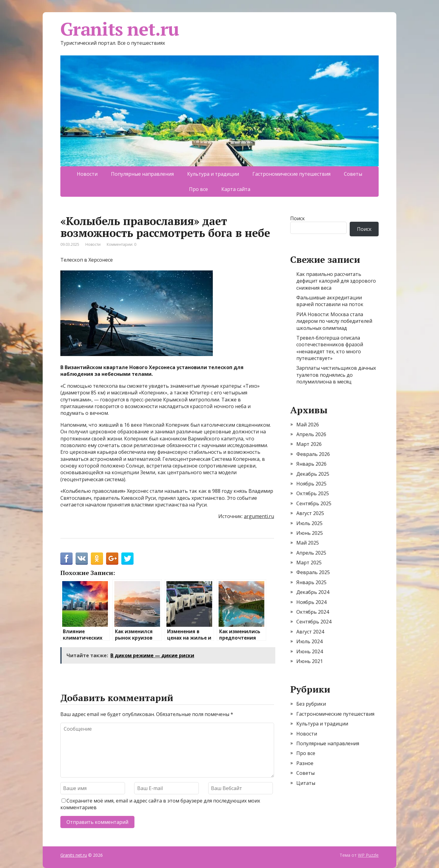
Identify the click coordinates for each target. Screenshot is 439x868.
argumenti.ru (259, 516)
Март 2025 (309, 563)
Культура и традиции (213, 174)
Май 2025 (308, 543)
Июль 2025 (309, 523)
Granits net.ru (120, 29)
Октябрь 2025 (313, 493)
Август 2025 (310, 513)
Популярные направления (142, 174)
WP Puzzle (368, 855)
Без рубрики (311, 704)
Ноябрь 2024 (311, 602)
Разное (305, 763)
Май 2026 (308, 425)
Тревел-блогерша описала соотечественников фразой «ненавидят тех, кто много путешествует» (330, 348)
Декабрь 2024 (313, 592)
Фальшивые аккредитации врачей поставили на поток (330, 301)
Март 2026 (309, 444)
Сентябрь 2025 (314, 503)
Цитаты (306, 783)
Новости (87, 174)
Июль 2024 (309, 641)
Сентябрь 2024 (314, 622)
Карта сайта (236, 189)
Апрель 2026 (311, 434)
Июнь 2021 (310, 661)
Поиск (298, 218)
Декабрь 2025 (313, 474)
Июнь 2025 (310, 533)
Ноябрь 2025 (311, 484)
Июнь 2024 (310, 651)
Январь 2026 (311, 464)
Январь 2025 (311, 582)
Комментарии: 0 (121, 244)
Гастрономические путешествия (291, 174)
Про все (198, 189)
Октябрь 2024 (313, 612)
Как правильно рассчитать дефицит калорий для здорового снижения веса (336, 281)
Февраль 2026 (313, 454)
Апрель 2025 (311, 553)
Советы (353, 174)
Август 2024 (310, 632)
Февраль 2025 (313, 572)
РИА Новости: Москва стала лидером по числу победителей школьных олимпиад (334, 321)
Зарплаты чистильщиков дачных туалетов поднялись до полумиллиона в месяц (336, 375)
